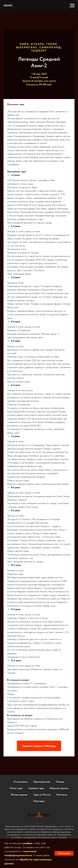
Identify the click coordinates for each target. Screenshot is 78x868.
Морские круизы (59, 788)
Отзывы (60, 782)
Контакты (62, 795)
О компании (21, 782)
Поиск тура (16, 788)
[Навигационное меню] (72, 6)
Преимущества (42, 782)
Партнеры (39, 801)
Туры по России (42, 795)
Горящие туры (36, 788)
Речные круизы (19, 795)
